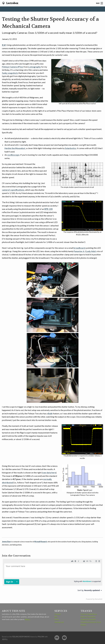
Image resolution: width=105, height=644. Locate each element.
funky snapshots (10, 73)
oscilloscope (13, 155)
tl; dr (4, 45)
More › (28, 619)
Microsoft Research (40, 542)
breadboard (79, 248)
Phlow (41, 637)
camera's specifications (13, 190)
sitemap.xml (59, 622)
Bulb (50, 413)
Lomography (35, 67)
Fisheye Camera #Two (13, 67)
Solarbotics (71, 148)
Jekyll (5, 639)
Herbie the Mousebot (15, 148)
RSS (56, 617)
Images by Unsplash (88, 619)
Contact (58, 614)
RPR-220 (48, 209)
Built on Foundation (88, 617)
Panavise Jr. (79, 251)
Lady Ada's (91, 251)
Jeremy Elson (6, 542)
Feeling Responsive (21, 637)
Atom (57, 619)
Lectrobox (12, 3)
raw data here (49, 473)
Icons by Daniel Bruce (89, 614)
